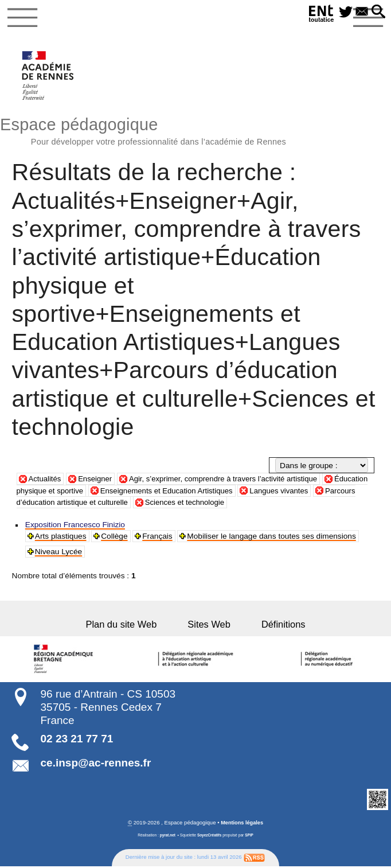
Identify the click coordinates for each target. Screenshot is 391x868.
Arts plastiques (61, 538)
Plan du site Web (131, 626)
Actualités (46, 481)
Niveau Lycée (58, 554)
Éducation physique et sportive (82, 493)
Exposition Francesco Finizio (75, 527)
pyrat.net (167, 837)
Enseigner (97, 481)
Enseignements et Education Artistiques (222, 493)
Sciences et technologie (237, 505)
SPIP (250, 837)
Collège (115, 538)
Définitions (274, 626)
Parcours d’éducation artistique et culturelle (104, 505)
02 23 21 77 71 (77, 741)
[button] (378, 12)
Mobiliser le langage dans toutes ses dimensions (272, 538)
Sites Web (209, 626)
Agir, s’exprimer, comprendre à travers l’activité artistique (230, 481)
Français (158, 538)
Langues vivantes (339, 493)
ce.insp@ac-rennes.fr (96, 765)
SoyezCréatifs (209, 837)
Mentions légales (242, 825)
